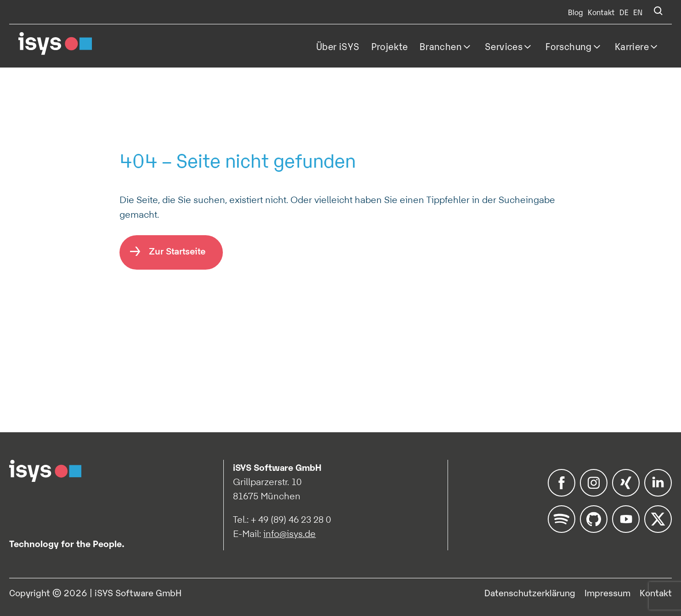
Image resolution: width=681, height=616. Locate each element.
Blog (576, 12)
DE (624, 12)
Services (504, 46)
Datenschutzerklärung (530, 592)
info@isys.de (289, 534)
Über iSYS (338, 46)
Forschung (569, 46)
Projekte (390, 46)
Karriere (632, 46)
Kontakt (601, 12)
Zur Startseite (177, 251)
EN (638, 12)
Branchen (441, 46)
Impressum (607, 592)
